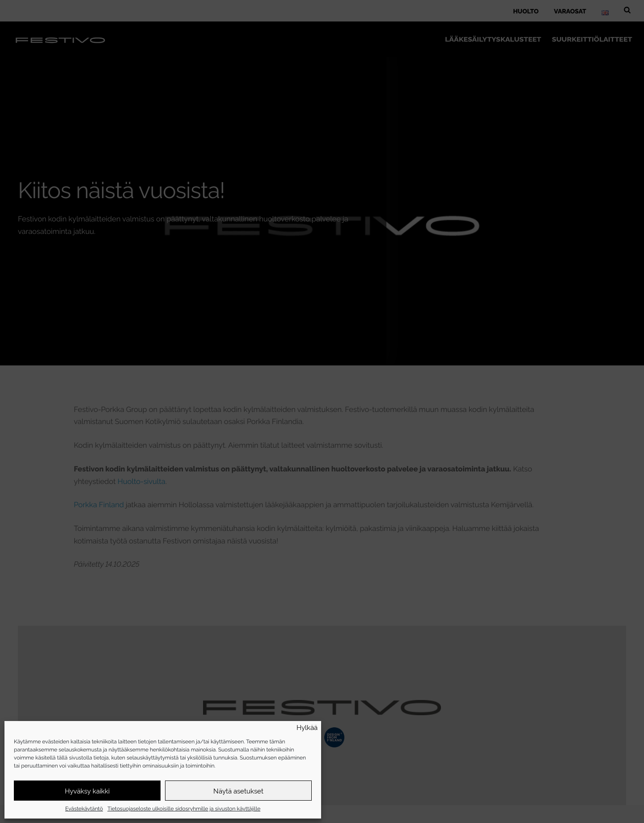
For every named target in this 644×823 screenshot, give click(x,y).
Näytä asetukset (238, 791)
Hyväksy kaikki (87, 791)
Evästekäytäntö (84, 808)
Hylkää (307, 727)
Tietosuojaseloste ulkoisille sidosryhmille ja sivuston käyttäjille (184, 808)
